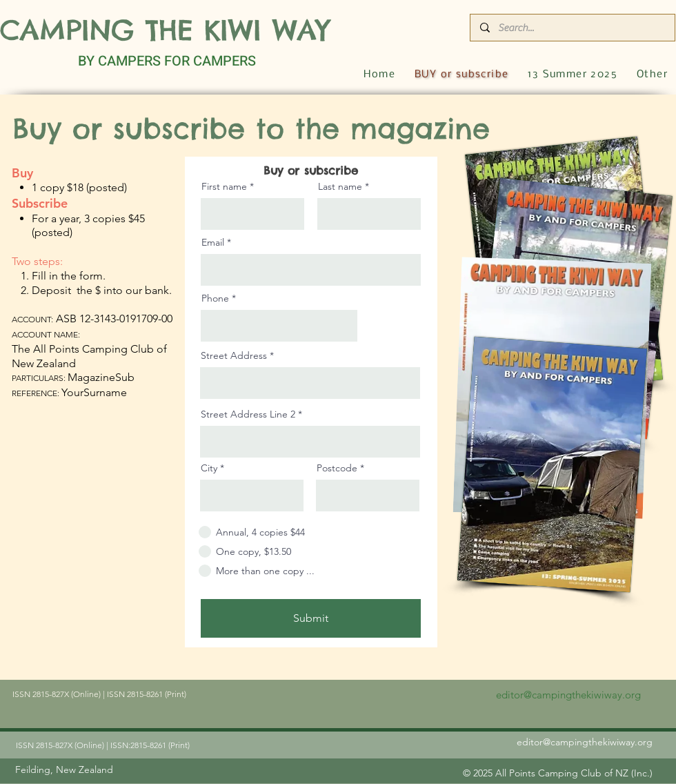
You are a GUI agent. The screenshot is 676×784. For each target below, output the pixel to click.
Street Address (234, 355)
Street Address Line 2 (248, 414)
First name (224, 186)
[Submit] (311, 618)
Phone (215, 298)
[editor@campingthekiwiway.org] (568, 694)
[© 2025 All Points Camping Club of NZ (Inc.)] (557, 773)
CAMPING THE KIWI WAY (165, 30)
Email (213, 242)
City (209, 468)
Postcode (337, 468)
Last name (340, 186)
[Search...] (572, 28)
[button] (652, 75)
